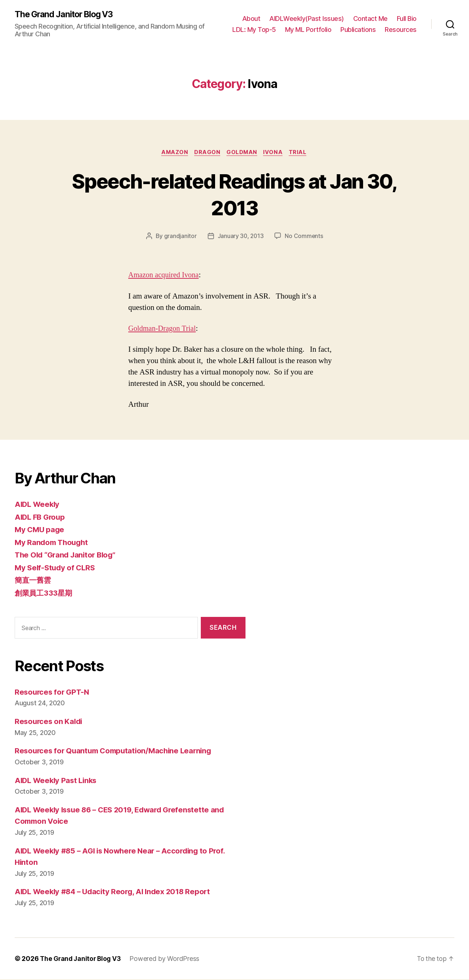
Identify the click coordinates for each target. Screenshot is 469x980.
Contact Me (370, 19)
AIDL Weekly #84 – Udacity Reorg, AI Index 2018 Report (117, 893)
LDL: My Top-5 (254, 30)
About (251, 19)
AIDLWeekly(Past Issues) (307, 19)
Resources (401, 30)
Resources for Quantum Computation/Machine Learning (117, 752)
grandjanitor (180, 237)
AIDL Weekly (38, 505)
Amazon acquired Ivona (165, 276)
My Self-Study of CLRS (56, 568)
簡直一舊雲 (34, 581)
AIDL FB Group (41, 518)
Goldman (242, 153)
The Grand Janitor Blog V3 (67, 15)
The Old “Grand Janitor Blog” (68, 556)
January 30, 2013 (241, 237)
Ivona (275, 153)
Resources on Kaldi (50, 722)
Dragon (206, 153)
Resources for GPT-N (53, 693)
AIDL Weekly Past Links (58, 781)
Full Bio (407, 19)
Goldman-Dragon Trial (164, 329)
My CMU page (40, 531)
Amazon (173, 153)
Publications (358, 30)
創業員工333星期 (45, 594)
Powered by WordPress (168, 959)
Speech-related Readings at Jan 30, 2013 (234, 194)
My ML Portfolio (308, 30)
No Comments (304, 237)
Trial (301, 153)
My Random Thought (53, 543)
